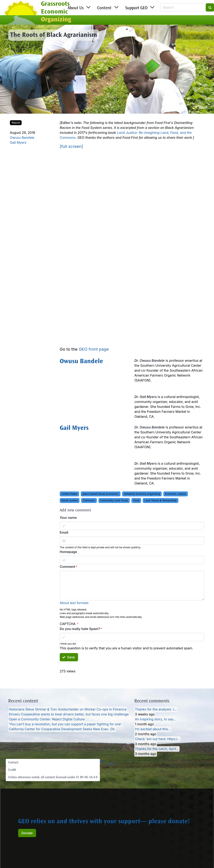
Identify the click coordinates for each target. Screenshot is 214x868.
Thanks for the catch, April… (157, 749)
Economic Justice (175, 494)
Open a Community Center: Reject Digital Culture (47, 719)
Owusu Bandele (22, 138)
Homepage (68, 552)
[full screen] (71, 146)
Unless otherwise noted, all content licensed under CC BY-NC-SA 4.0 (53, 777)
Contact (13, 763)
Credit (12, 770)
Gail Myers (18, 142)
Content (104, 8)
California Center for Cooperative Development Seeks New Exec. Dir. (62, 729)
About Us (76, 8)
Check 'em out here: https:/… (157, 739)
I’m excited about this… (153, 729)
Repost (16, 123)
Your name (68, 518)
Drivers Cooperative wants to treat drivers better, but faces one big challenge (69, 714)
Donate (27, 833)
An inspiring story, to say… (155, 719)
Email (64, 532)
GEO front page (94, 349)
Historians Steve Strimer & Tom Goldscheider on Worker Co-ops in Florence (68, 709)
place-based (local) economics (101, 494)
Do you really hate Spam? (80, 629)
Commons (89, 500)
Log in (111, 764)
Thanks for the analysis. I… (156, 709)
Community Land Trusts (114, 500)
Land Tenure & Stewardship (161, 500)
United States (69, 494)
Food (136, 500)
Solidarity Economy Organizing (142, 494)
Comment (67, 567)
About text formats (74, 603)
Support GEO (136, 8)
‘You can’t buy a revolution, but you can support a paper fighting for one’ (65, 724)
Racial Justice (70, 500)
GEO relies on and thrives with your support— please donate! (104, 822)
